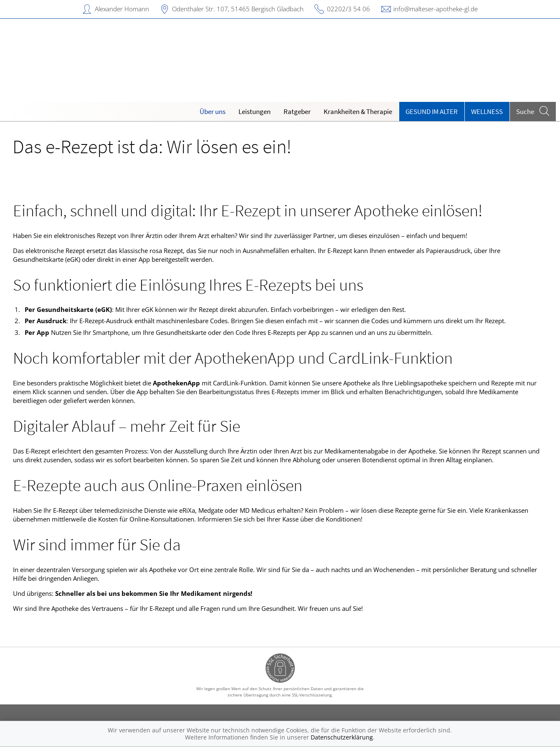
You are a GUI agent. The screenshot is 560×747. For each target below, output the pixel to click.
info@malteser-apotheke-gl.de (436, 9)
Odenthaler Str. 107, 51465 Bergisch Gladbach (238, 9)
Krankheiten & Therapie (358, 111)
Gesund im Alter (432, 111)
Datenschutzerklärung (342, 737)
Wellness (487, 111)
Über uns (213, 111)
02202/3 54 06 (348, 9)
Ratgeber (297, 111)
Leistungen (255, 111)
